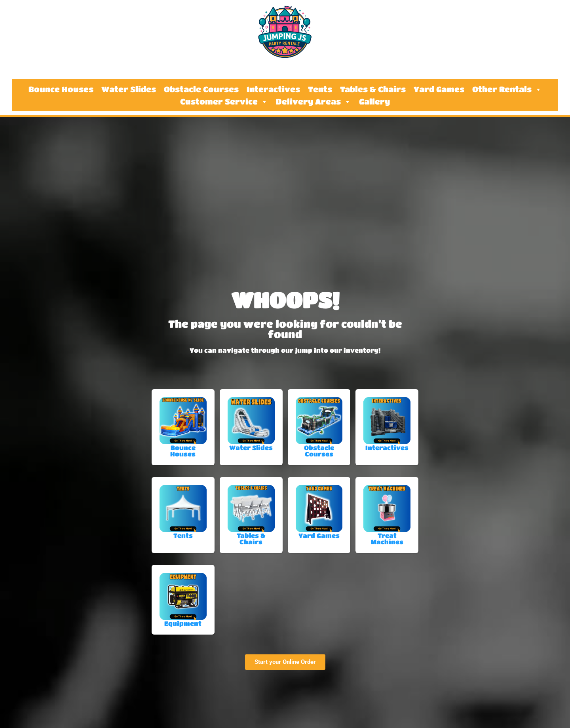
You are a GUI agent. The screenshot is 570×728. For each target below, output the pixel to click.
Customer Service (224, 102)
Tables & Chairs (373, 89)
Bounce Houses (61, 89)
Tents (320, 89)
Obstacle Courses (201, 89)
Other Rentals (507, 89)
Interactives (273, 89)
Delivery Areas (313, 102)
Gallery (374, 102)
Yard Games (439, 89)
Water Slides (129, 89)
